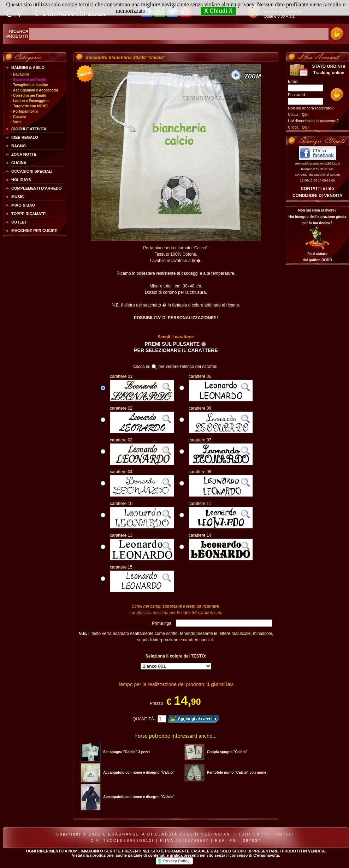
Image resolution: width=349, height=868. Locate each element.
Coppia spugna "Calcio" (227, 752)
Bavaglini (21, 74)
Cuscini (19, 117)
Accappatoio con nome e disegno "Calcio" (139, 772)
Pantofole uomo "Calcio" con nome (237, 772)
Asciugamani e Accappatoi (36, 90)
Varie (17, 122)
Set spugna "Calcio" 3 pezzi (126, 752)
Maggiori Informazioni (170, 11)
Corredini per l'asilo (30, 96)
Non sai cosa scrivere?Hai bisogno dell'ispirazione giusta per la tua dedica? (317, 217)
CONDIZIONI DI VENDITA (317, 196)
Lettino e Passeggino (31, 101)
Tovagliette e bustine (31, 85)
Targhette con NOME (30, 106)
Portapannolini (25, 111)
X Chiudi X (218, 11)
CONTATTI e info (317, 189)
